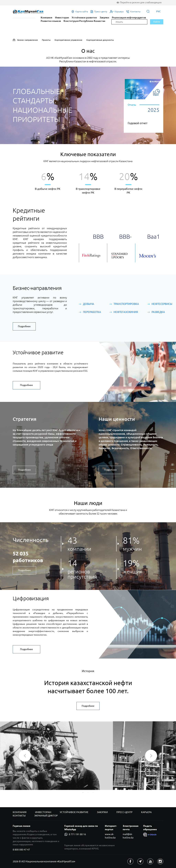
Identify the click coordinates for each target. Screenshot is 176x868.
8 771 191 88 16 (75, 834)
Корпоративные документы (100, 40)
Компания (46, 18)
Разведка (158, 312)
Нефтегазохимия (126, 312)
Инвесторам (62, 18)
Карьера (146, 812)
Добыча (89, 304)
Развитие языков (51, 21)
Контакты (19, 816)
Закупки (104, 18)
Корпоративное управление (68, 40)
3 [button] (93, 793)
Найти (157, 22)
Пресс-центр (124, 812)
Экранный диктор (46, 816)
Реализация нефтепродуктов (129, 18)
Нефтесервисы (162, 304)
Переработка (92, 312)
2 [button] (88, 793)
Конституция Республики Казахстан (84, 21)
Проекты (46, 40)
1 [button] (83, 793)
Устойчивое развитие (84, 18)
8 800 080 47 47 (21, 850)
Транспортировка (126, 304)
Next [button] (151, 756)
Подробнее (24, 326)
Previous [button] (25, 756)
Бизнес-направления (28, 40)
